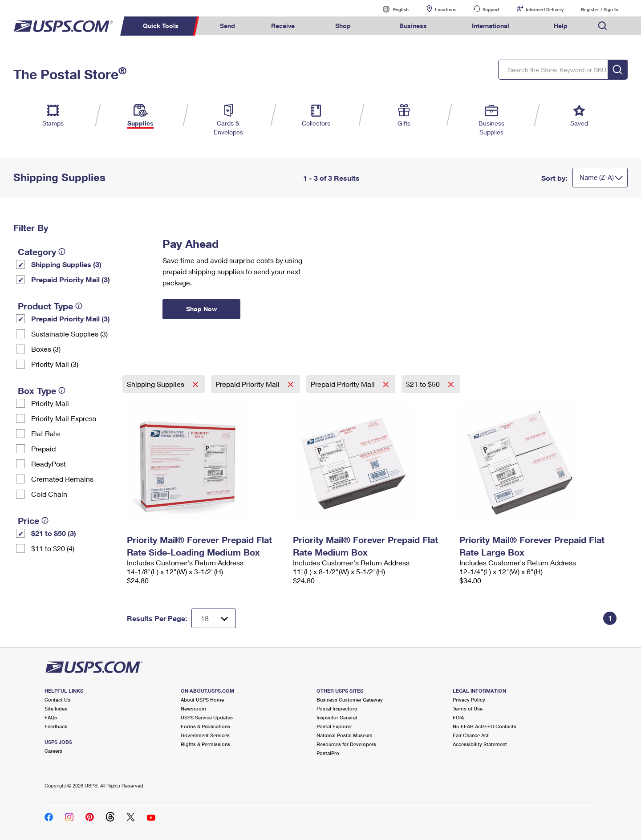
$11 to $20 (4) (53, 548)
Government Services (205, 735)
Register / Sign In (600, 9)
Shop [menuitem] (343, 26)
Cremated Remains (62, 479)
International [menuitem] (491, 26)
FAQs (51, 717)
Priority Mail (50, 403)
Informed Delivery (545, 9)
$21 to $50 (424, 384)
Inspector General (337, 717)
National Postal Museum (345, 735)
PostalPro (328, 753)
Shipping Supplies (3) (66, 264)
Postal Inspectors (337, 708)
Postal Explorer (334, 726)
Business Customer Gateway (350, 700)
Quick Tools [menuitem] (161, 26)
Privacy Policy (469, 700)
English (392, 9)
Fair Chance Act (471, 735)
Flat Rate (46, 433)
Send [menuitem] (227, 26)
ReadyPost (49, 464)
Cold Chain (49, 494)
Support (491, 9)
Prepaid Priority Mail (248, 384)
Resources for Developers (346, 744)
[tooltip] (62, 252)
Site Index (56, 708)
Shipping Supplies (156, 384)
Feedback (56, 726)
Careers (53, 751)
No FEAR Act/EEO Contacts (485, 726)
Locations (446, 9)
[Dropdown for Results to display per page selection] (214, 618)
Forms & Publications (205, 726)
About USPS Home (202, 700)
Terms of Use (468, 708)
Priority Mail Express (64, 418)
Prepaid (43, 448)
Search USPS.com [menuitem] (603, 26)
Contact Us (57, 700)
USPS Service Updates (207, 717)
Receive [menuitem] (283, 26)
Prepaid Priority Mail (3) (71, 279)
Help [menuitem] (561, 26)
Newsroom (193, 708)
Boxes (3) (46, 349)
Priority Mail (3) (55, 364)
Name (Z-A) (597, 177)
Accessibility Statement (480, 744)
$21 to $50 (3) (54, 533)
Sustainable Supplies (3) (69, 334)
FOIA (458, 717)
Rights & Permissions (205, 744)
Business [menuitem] (413, 26)
